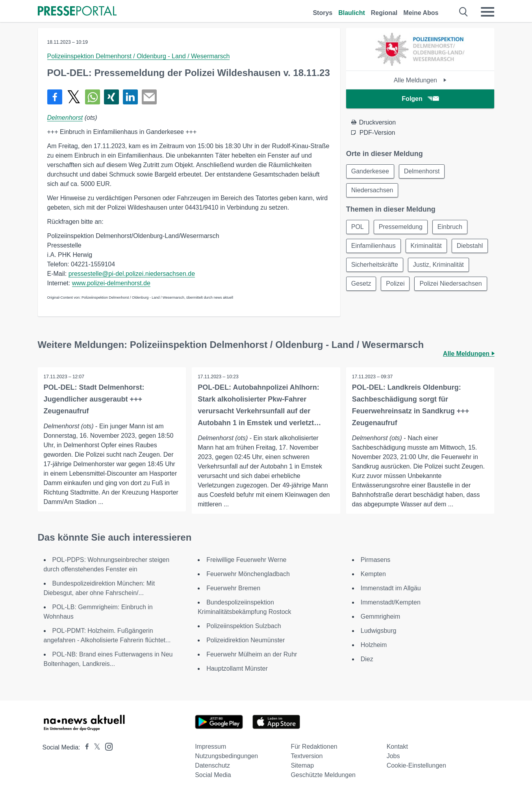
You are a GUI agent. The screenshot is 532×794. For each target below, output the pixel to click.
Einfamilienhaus (374, 246)
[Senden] (149, 97)
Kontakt (397, 747)
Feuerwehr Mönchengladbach (248, 574)
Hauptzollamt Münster (237, 668)
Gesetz (361, 284)
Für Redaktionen (314, 747)
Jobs (393, 756)
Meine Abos (421, 13)
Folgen (420, 99)
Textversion (307, 756)
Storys (323, 13)
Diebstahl (470, 246)
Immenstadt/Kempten (391, 602)
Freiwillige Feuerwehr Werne (246, 560)
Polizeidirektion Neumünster (246, 640)
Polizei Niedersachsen (451, 284)
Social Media (213, 775)
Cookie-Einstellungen (416, 765)
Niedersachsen (372, 190)
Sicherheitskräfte (375, 265)
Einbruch (450, 227)
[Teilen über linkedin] (130, 97)
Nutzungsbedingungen (226, 756)
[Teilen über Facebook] (55, 97)
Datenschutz (212, 765)
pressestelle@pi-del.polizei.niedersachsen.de (132, 274)
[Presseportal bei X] (95, 747)
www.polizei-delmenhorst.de (111, 283)
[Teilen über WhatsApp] (93, 97)
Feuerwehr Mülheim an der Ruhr (252, 654)
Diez (367, 659)
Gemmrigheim (380, 616)
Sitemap (302, 765)
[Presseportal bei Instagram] (107, 746)
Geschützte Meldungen (323, 775)
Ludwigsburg (379, 631)
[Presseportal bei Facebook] (85, 747)
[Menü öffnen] (488, 12)
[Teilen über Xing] (111, 97)
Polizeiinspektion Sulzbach (244, 626)
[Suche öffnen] (464, 12)
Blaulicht (352, 13)
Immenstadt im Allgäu (391, 588)
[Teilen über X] (74, 97)
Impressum (210, 747)
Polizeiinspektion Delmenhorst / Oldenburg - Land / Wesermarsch (139, 56)
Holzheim (374, 645)
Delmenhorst (65, 118)
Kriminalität (426, 246)
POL (358, 227)
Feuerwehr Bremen (233, 588)
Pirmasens (376, 560)
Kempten (373, 574)
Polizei (395, 284)
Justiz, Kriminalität (438, 265)
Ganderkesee (370, 171)
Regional (384, 13)
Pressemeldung (401, 227)
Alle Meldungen (420, 80)
